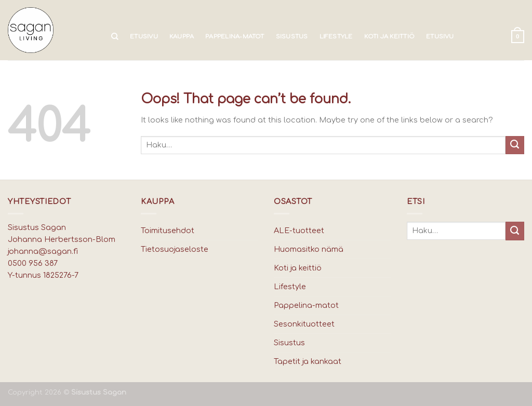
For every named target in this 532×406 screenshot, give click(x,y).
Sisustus (292, 37)
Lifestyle (336, 37)
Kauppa (182, 37)
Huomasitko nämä (309, 249)
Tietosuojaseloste (175, 249)
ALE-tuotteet (299, 231)
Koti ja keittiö (389, 37)
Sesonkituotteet (304, 324)
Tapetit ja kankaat (308, 361)
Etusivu (144, 37)
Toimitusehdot (168, 231)
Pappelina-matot (235, 37)
